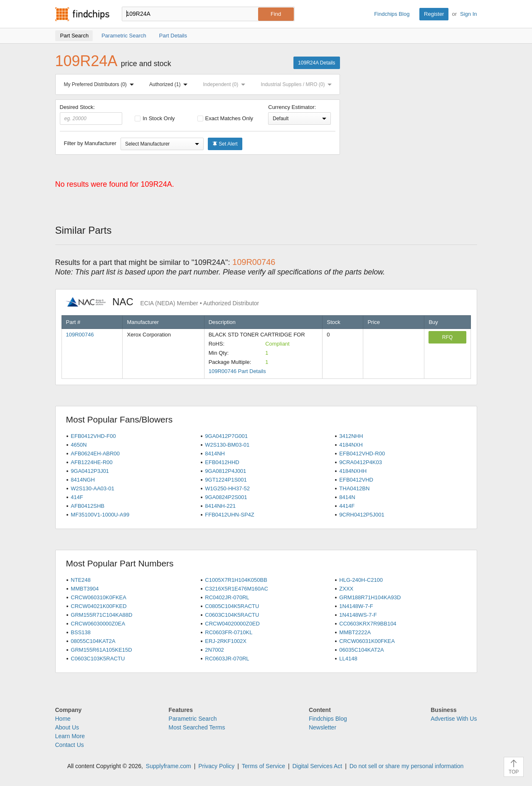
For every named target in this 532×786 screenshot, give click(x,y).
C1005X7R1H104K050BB (236, 580)
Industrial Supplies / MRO (298, 84)
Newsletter (323, 727)
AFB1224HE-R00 (91, 462)
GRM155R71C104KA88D (101, 615)
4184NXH (351, 445)
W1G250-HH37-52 (227, 488)
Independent (226, 84)
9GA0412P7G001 (226, 436)
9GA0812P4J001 (225, 471)
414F (77, 497)
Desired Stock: (91, 114)
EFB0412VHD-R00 (362, 454)
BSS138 (81, 632)
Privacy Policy (216, 766)
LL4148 (348, 659)
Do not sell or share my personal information (407, 766)
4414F (347, 506)
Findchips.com (82, 14)
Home (63, 719)
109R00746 (80, 335)
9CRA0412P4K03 (361, 462)
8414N (347, 497)
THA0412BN (354, 488)
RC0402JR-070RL (227, 597)
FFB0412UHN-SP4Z (229, 515)
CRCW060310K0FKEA (99, 597)
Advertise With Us (454, 719)
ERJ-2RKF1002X (226, 641)
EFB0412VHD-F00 (93, 436)
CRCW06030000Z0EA (98, 624)
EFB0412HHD (222, 462)
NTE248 (81, 580)
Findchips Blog (392, 14)
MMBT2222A (355, 632)
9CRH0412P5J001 (362, 515)
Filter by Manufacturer (90, 143)
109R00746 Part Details (237, 371)
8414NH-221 (220, 506)
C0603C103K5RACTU (98, 659)
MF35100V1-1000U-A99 (100, 515)
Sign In (468, 14)
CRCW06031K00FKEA (367, 641)
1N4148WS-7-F (358, 615)
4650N (79, 445)
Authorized (170, 84)
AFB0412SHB (87, 506)
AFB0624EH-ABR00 (95, 454)
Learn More (70, 736)
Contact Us (70, 745)
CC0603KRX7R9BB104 (368, 624)
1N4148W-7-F (356, 606)
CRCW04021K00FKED (99, 606)
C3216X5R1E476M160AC (236, 589)
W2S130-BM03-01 (227, 445)
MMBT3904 (85, 589)
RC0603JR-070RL (227, 659)
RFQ (447, 337)
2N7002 (214, 650)
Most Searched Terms (197, 727)
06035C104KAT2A (361, 650)
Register (434, 14)
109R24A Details (316, 63)
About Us (67, 727)
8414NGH (83, 480)
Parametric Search (193, 719)
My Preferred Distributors (101, 84)
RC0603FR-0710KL (229, 632)
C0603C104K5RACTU (232, 615)
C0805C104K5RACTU (232, 606)
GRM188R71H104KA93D (370, 597)
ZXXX (346, 589)
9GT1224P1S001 (226, 480)
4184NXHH (353, 471)
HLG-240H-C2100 (361, 580)
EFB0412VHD (356, 480)
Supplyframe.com (169, 766)
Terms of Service (264, 766)
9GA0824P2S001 (226, 497)
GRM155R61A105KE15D (101, 650)
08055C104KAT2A (93, 641)
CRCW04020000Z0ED (232, 624)
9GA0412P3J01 (90, 471)
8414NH (215, 454)
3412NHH (351, 436)
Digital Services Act (317, 766)
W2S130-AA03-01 (92, 488)
